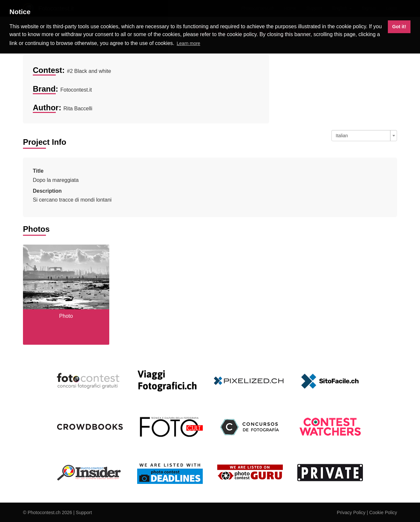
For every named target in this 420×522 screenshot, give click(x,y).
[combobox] (364, 136)
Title (38, 171)
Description (47, 191)
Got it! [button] (399, 27)
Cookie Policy (383, 512)
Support (84, 512)
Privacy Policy (351, 512)
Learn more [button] (189, 43)
